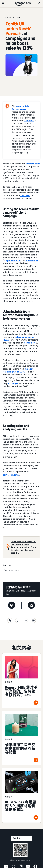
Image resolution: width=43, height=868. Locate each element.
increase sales (33, 164)
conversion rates (11, 475)
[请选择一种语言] (21, 838)
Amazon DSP (32, 260)
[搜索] (40, 3)
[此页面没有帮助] (12, 606)
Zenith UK (29, 121)
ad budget (13, 383)
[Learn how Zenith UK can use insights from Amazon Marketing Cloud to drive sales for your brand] (24, 547)
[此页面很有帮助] (31, 606)
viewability (29, 343)
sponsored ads (14, 260)
